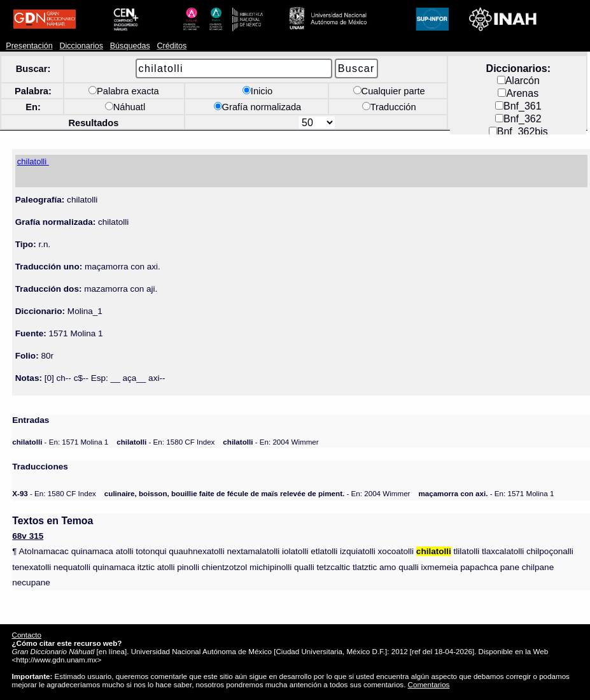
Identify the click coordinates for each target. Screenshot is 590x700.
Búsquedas (130, 46)
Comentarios (429, 684)
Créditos (172, 46)
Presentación (29, 46)
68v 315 (28, 536)
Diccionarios (81, 46)
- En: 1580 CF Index (165, 442)
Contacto (27, 635)
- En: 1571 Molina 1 (60, 442)
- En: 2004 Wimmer (270, 442)
